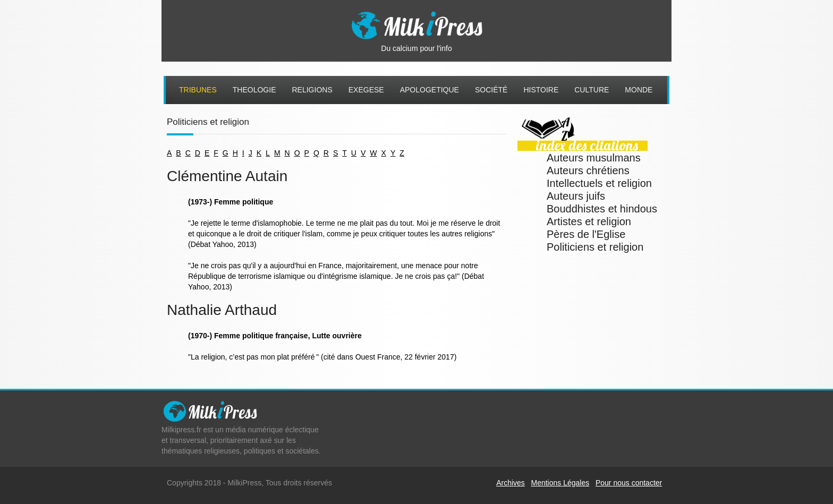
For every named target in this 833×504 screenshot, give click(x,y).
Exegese (366, 90)
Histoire (541, 90)
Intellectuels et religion (599, 183)
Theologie (254, 90)
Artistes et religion (589, 221)
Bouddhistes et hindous (602, 209)
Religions (312, 90)
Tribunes (198, 90)
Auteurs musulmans (594, 158)
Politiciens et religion (595, 247)
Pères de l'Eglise (586, 234)
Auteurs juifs (576, 196)
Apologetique (430, 90)
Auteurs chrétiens (588, 170)
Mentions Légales (560, 483)
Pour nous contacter (629, 483)
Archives (511, 483)
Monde (639, 90)
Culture (592, 90)
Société (491, 90)
